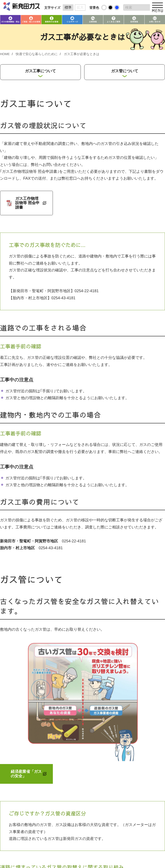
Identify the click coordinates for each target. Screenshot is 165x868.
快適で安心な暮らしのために (37, 54)
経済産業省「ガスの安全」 (26, 774)
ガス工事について (40, 71)
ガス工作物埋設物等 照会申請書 (27, 203)
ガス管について (125, 71)
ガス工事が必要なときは (82, 54)
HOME (5, 54)
